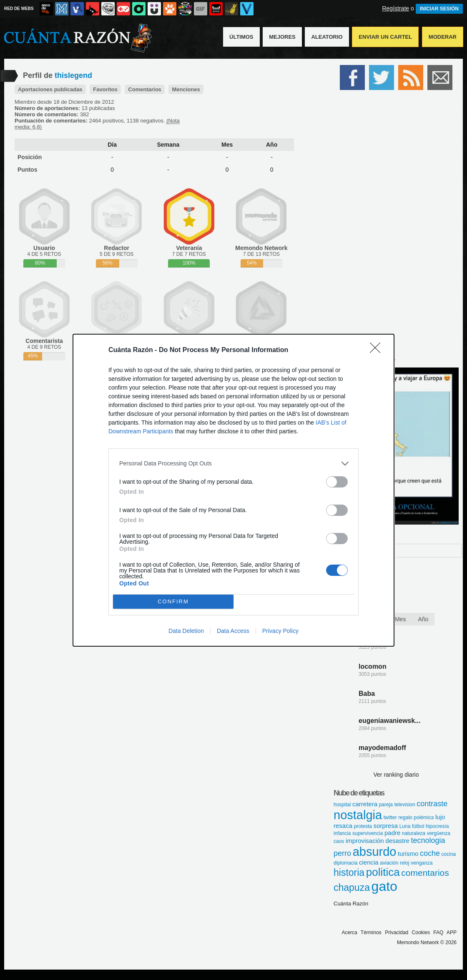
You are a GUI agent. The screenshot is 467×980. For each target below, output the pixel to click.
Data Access (233, 631)
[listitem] (233, 464)
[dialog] (233, 490)
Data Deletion (186, 631)
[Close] (378, 350)
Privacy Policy (280, 631)
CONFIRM (173, 601)
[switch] (337, 482)
